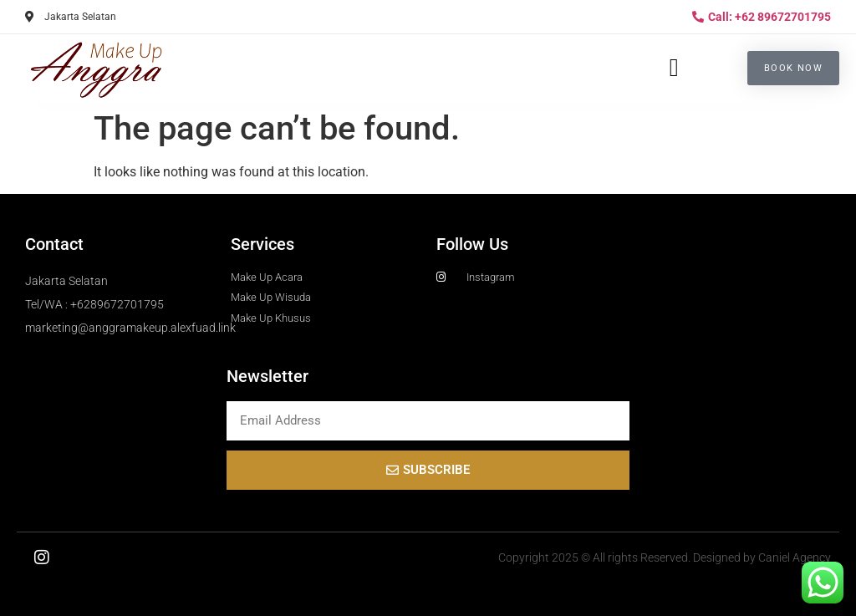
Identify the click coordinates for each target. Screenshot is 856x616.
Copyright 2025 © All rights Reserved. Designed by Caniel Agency (665, 557)
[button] (674, 68)
